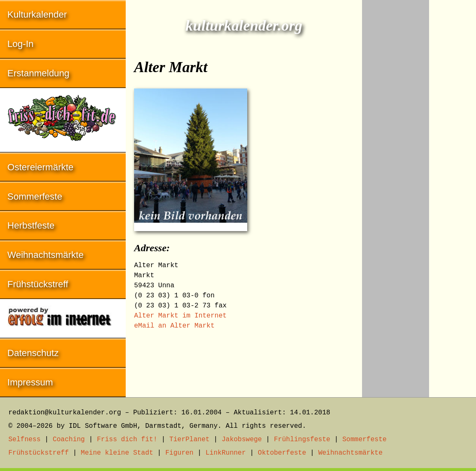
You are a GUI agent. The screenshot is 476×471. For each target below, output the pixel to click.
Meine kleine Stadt (117, 453)
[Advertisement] (396, 126)
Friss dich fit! (127, 440)
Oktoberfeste (282, 453)
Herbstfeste (31, 225)
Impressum (30, 382)
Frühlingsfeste (302, 440)
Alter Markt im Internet (180, 316)
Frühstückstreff (38, 284)
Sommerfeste (35, 196)
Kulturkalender (37, 14)
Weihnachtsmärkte (46, 255)
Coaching (69, 440)
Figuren (179, 453)
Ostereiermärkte (41, 167)
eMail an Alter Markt (174, 326)
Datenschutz (33, 353)
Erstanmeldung (39, 73)
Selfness (25, 440)
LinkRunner (226, 453)
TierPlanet (189, 440)
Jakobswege (242, 440)
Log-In (21, 44)
